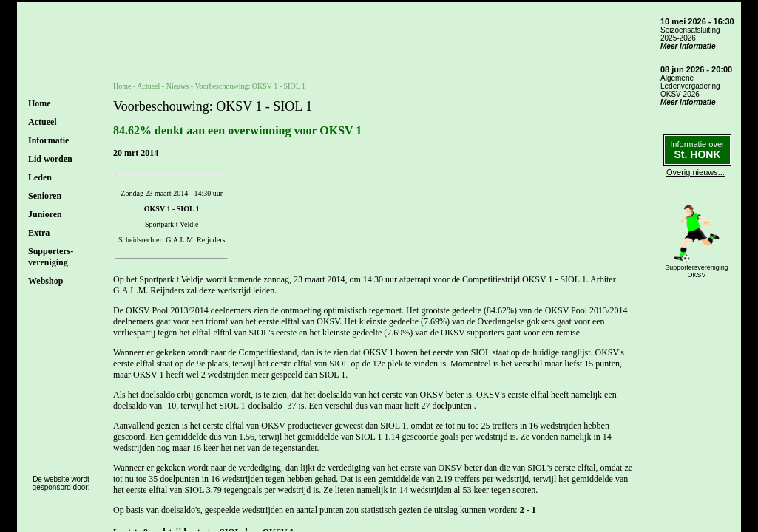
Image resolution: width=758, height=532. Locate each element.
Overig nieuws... (696, 172)
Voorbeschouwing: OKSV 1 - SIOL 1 (250, 86)
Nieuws (178, 86)
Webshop (45, 281)
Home (40, 103)
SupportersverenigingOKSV (697, 271)
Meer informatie (688, 46)
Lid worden (50, 159)
